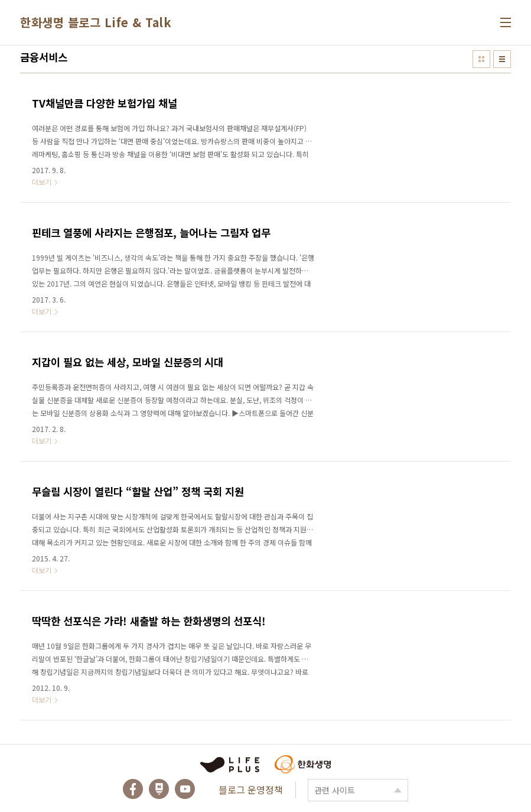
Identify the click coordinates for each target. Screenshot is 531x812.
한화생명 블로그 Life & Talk (96, 22)
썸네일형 (481, 59)
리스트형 (502, 59)
